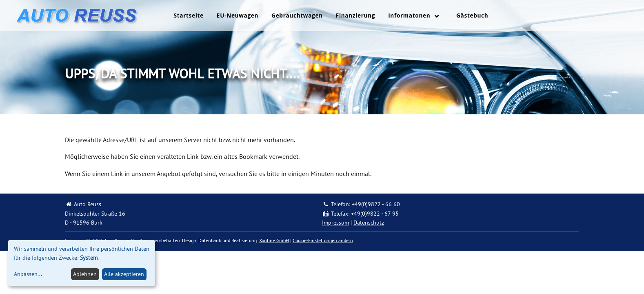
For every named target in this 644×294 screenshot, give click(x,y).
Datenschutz (369, 223)
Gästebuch (472, 15)
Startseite (189, 15)
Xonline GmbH (274, 240)
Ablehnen (85, 274)
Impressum (335, 223)
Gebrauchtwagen (297, 15)
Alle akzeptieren (124, 274)
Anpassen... (28, 274)
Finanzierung (355, 15)
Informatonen (409, 15)
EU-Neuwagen (238, 15)
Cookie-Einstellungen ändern (323, 240)
